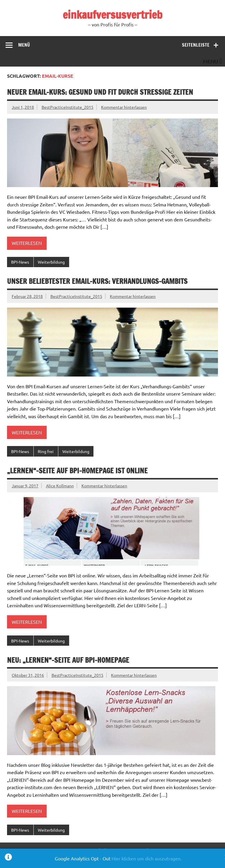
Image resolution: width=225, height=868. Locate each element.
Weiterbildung (51, 262)
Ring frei (46, 451)
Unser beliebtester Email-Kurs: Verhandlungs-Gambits (97, 281)
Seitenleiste (196, 45)
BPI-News (20, 262)
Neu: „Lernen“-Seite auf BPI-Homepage (68, 660)
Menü (24, 45)
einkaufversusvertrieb (112, 15)
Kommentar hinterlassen (124, 107)
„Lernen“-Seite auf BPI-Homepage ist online (77, 471)
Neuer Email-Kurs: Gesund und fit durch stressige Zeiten (100, 92)
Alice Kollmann (60, 486)
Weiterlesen (27, 243)
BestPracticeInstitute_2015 (68, 107)
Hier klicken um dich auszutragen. (147, 858)
